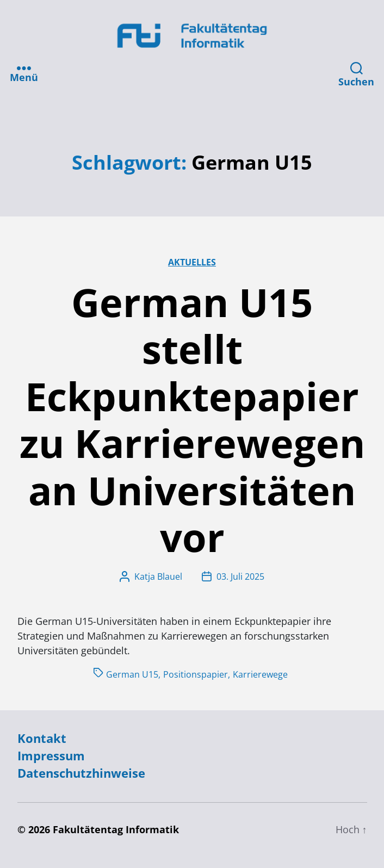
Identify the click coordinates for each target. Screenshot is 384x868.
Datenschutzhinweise (81, 773)
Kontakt (42, 738)
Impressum (51, 756)
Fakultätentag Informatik (116, 829)
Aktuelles (192, 262)
